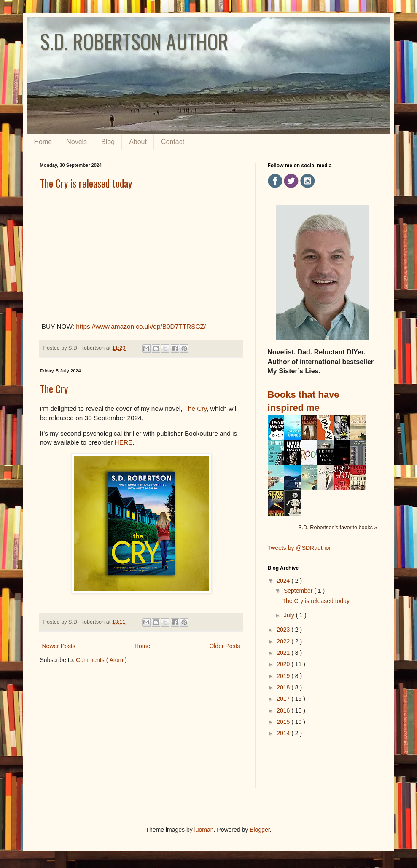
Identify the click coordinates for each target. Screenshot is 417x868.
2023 (284, 630)
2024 (284, 581)
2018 (284, 687)
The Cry (54, 388)
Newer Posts (59, 646)
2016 (284, 710)
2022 (284, 641)
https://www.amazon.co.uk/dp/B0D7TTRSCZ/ (141, 326)
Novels (77, 142)
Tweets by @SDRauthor (299, 548)
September (299, 591)
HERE (124, 442)
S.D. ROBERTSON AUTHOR (134, 41)
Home (43, 142)
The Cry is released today (86, 183)
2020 (284, 664)
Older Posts (225, 646)
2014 (284, 733)
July (290, 615)
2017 (284, 699)
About (138, 142)
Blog (108, 142)
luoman (204, 830)
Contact (173, 142)
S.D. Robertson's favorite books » (338, 528)
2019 (284, 676)
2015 (284, 722)
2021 (284, 653)
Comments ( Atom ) (101, 660)
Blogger (260, 830)
